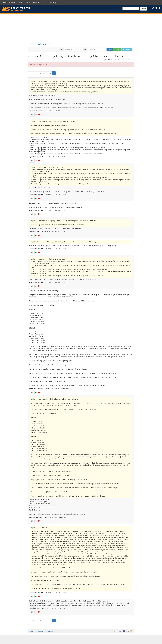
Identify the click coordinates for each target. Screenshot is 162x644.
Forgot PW (127, 49)
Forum (20, 3)
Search (144, 9)
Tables (44, 3)
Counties (28, 3)
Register (117, 49)
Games (12, 3)
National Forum (40, 44)
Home (5, 3)
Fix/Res (36, 3)
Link (32, 115)
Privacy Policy (40, 631)
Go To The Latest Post (126, 60)
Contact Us (49, 631)
